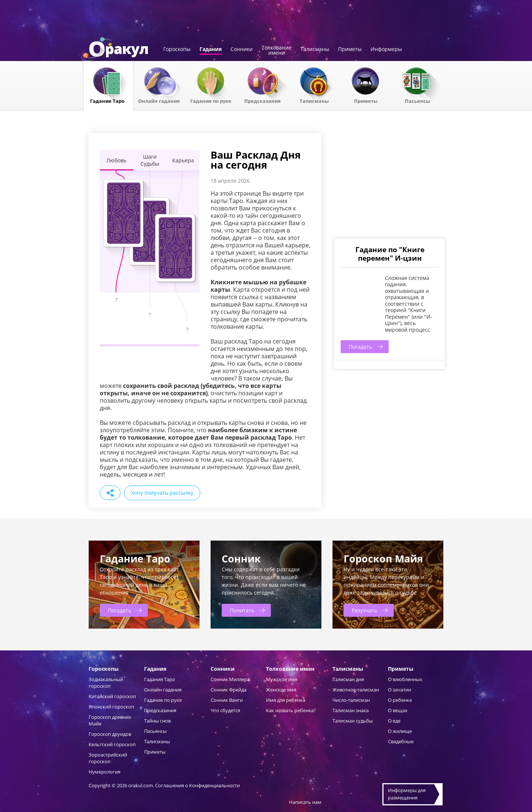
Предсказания (262, 101)
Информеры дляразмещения (407, 794)
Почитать (242, 610)
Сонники (242, 50)
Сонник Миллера (230, 679)
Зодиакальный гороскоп (106, 683)
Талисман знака (351, 710)
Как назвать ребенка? (291, 710)
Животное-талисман (356, 690)
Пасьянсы (417, 101)
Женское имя (281, 690)
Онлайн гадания (159, 101)
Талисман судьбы (353, 721)
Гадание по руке (211, 101)
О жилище (400, 731)
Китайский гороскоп (112, 696)
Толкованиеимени (277, 51)
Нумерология (105, 772)
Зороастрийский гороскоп (108, 758)
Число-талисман (351, 700)
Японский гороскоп (111, 707)
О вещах (398, 710)
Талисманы (315, 50)
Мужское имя (282, 679)
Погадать (360, 347)
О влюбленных (405, 679)
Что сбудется (225, 710)
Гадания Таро (160, 679)
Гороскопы (177, 50)
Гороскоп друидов (110, 734)
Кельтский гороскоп (112, 744)
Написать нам (305, 802)
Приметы (350, 50)
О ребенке (400, 700)
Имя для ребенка (286, 700)
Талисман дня (348, 679)
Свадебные (401, 741)
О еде (394, 721)
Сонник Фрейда (229, 690)
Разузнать (364, 610)
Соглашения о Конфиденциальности (197, 785)
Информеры (386, 50)
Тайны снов (157, 721)
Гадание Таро (107, 101)
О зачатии (400, 690)
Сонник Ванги (227, 700)
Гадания (211, 50)
